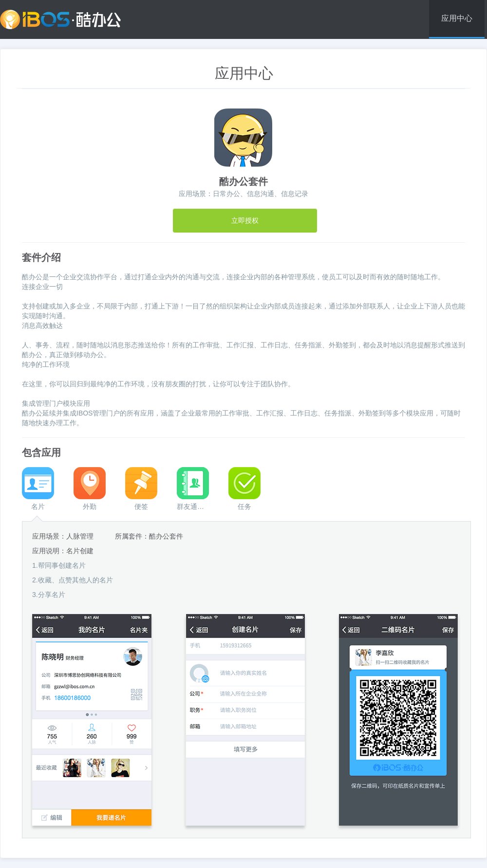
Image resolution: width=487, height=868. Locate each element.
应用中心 (457, 18)
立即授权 (245, 220)
